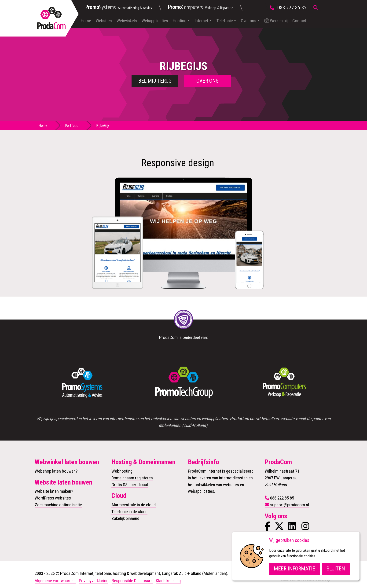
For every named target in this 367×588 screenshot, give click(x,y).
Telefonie (225, 21)
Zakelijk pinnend (125, 518)
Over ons (249, 21)
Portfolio (72, 125)
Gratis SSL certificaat (130, 485)
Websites (104, 21)
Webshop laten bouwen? (56, 471)
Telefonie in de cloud (129, 512)
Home (86, 21)
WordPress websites (53, 498)
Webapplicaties (155, 21)
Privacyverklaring (94, 581)
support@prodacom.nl (290, 505)
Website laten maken (53, 491)
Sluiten (336, 569)
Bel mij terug (155, 81)
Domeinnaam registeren (132, 478)
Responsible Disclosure (132, 581)
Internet (201, 21)
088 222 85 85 (292, 7)
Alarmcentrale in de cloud (134, 505)
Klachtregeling (168, 581)
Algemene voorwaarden (55, 581)
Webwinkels (127, 21)
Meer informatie (295, 569)
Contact (299, 21)
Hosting (180, 21)
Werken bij (276, 21)
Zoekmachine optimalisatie (58, 505)
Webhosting (122, 471)
